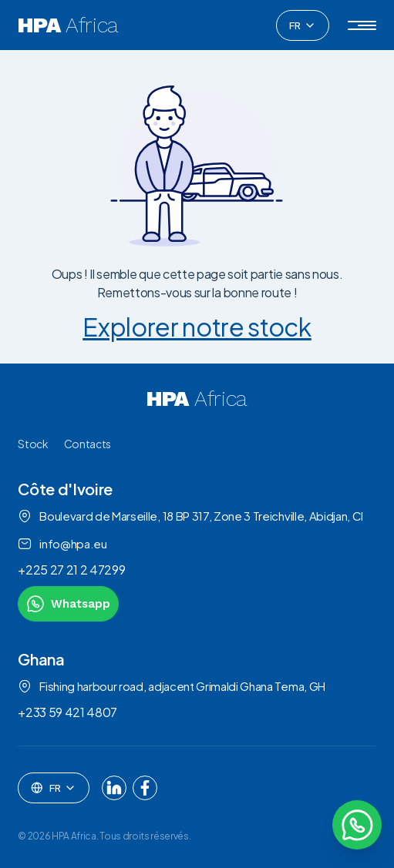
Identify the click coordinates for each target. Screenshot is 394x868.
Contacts (88, 444)
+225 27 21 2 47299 (71, 570)
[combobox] (303, 25)
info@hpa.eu (62, 544)
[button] (362, 25)
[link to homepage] (197, 399)
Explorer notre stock (197, 327)
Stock (33, 444)
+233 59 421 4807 (67, 712)
